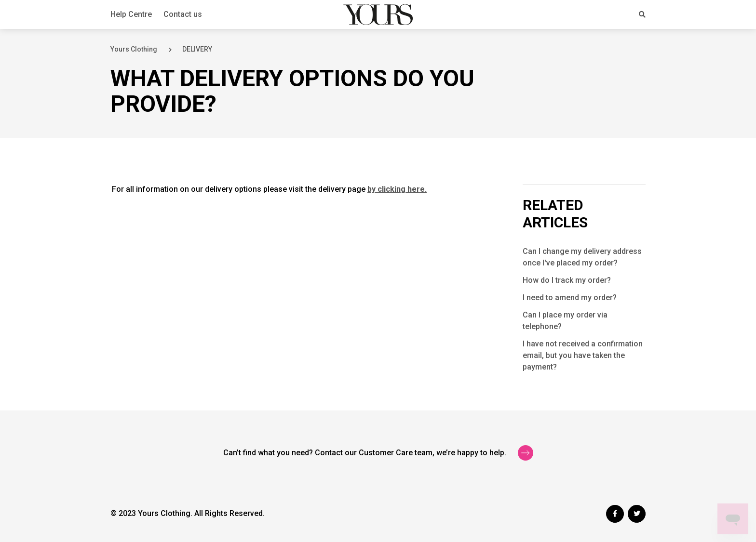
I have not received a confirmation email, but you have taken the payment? (583, 355)
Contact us (183, 14)
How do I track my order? (567, 280)
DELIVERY (197, 49)
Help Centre (131, 14)
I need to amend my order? (570, 297)
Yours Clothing (134, 49)
